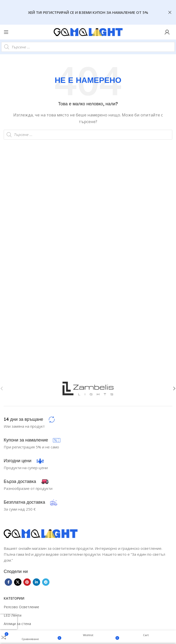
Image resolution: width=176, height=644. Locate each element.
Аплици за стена (17, 624)
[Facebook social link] (8, 582)
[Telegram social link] (46, 582)
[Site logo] (88, 32)
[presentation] (9, 622)
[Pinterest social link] (27, 582)
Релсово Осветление (21, 607)
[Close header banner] (170, 12)
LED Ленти (13, 615)
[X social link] (18, 582)
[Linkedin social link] (36, 582)
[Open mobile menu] (6, 32)
